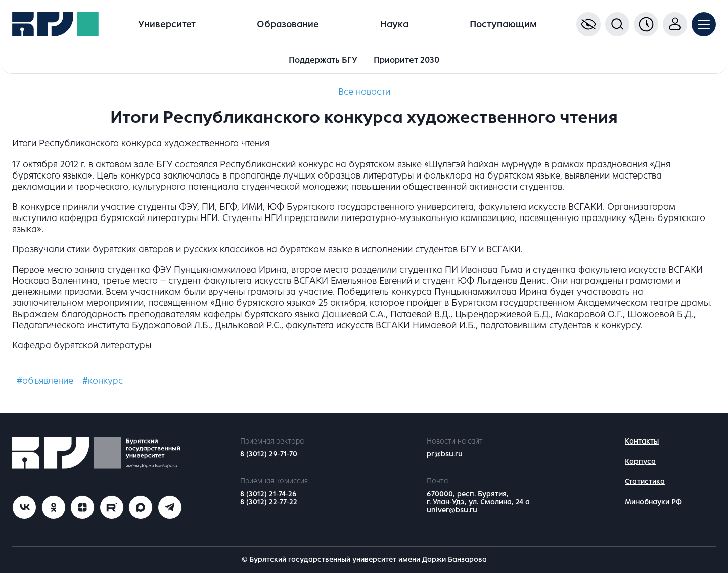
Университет (167, 24)
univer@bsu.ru (452, 510)
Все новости (364, 92)
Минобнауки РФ (653, 502)
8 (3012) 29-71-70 (269, 454)
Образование (288, 24)
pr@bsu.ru (445, 454)
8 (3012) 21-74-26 (268, 494)
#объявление (45, 381)
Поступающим (503, 24)
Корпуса (640, 461)
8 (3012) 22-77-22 (269, 502)
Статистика (645, 482)
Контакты (642, 441)
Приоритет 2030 (406, 60)
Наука (394, 24)
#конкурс (103, 381)
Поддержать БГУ (323, 60)
